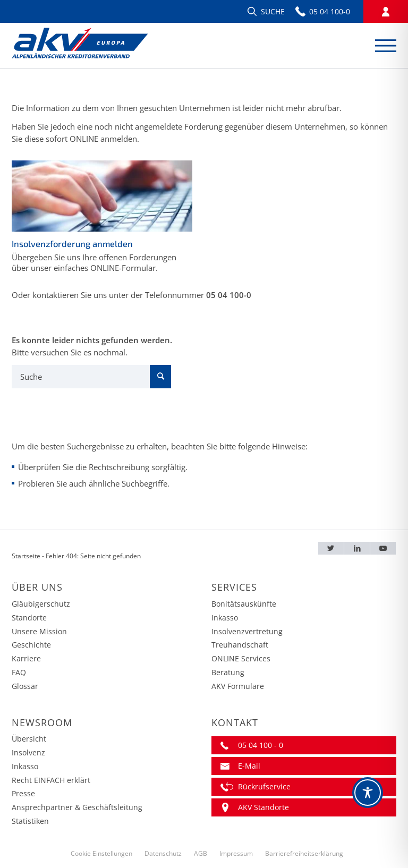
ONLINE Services (241, 658)
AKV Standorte (263, 807)
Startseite (26, 556)
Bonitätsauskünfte (244, 604)
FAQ (19, 672)
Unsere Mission (39, 631)
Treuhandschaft (240, 645)
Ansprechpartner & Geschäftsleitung (77, 807)
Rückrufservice (264, 786)
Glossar (25, 686)
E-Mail (249, 766)
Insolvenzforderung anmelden (72, 244)
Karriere (26, 658)
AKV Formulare (238, 686)
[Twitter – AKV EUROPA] (331, 548)
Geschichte (31, 645)
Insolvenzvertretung (247, 631)
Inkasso (225, 618)
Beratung (228, 672)
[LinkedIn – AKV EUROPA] (357, 548)
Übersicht (29, 739)
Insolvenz (28, 752)
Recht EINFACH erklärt (51, 780)
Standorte (29, 618)
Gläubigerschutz (41, 604)
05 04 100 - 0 (261, 745)
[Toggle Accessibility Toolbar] (368, 793)
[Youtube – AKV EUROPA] (383, 548)
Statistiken (30, 821)
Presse (23, 793)
